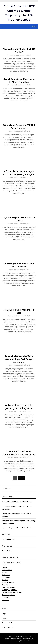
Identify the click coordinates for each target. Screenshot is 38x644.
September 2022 (8, 539)
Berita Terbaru (7, 551)
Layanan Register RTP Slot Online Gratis (17, 528)
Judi (4, 565)
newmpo (5, 600)
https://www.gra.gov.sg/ (11, 562)
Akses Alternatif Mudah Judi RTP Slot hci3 (17, 502)
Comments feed (9, 623)
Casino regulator (8, 595)
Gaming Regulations (10, 590)
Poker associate (8, 582)
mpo (9, 597)
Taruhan (5, 580)
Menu (34, 26)
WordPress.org (8, 627)
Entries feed (7, 618)
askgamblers (7, 570)
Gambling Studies (9, 587)
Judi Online (6, 577)
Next (22, 478)
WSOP (4, 572)
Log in (4, 614)
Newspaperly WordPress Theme (22, 641)
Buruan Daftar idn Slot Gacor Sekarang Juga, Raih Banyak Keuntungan (19, 359)
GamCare (6, 585)
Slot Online (6, 575)
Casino (5, 567)
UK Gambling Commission (12, 592)
